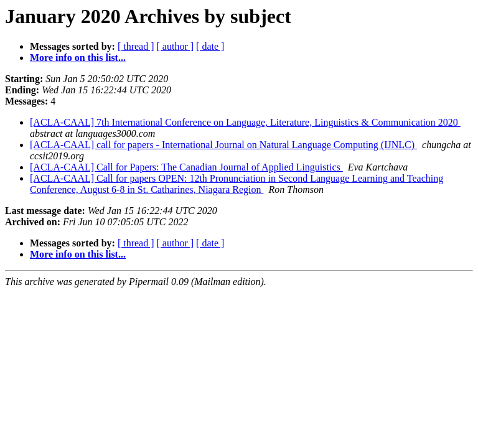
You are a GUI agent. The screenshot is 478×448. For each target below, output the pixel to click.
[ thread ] (136, 46)
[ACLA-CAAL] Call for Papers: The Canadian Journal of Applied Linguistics (186, 167)
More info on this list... (78, 58)
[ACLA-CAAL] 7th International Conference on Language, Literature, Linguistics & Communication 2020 (245, 122)
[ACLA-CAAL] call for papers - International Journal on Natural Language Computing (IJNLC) (223, 145)
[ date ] (210, 46)
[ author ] (176, 46)
